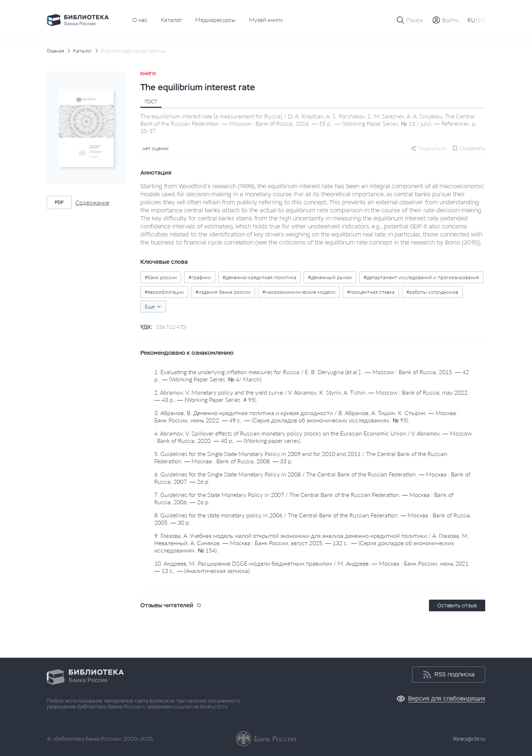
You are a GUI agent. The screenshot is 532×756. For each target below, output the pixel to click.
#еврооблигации (164, 292)
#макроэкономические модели (299, 292)
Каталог (171, 20)
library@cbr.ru (469, 739)
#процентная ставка (371, 292)
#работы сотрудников (432, 292)
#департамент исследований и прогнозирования (421, 277)
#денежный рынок (330, 277)
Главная (56, 51)
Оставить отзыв (457, 605)
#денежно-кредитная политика (259, 277)
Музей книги (266, 20)
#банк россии (161, 277)
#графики (200, 277)
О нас (140, 20)
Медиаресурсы (215, 20)
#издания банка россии (223, 292)
